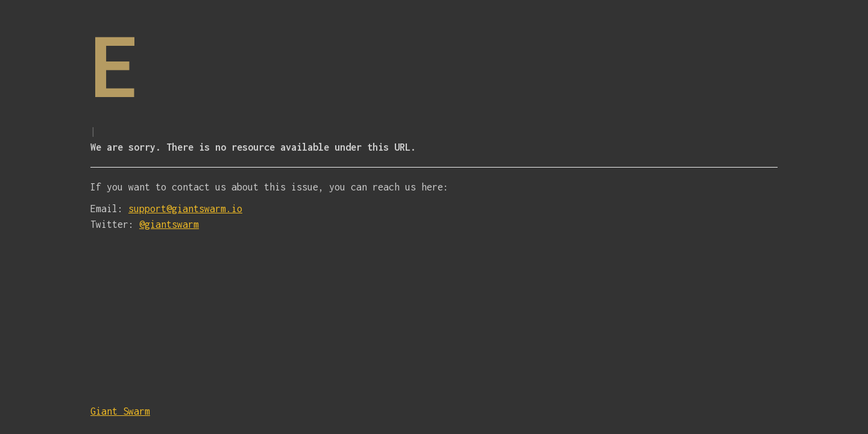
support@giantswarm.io (185, 209)
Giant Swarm (120, 411)
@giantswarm (169, 224)
